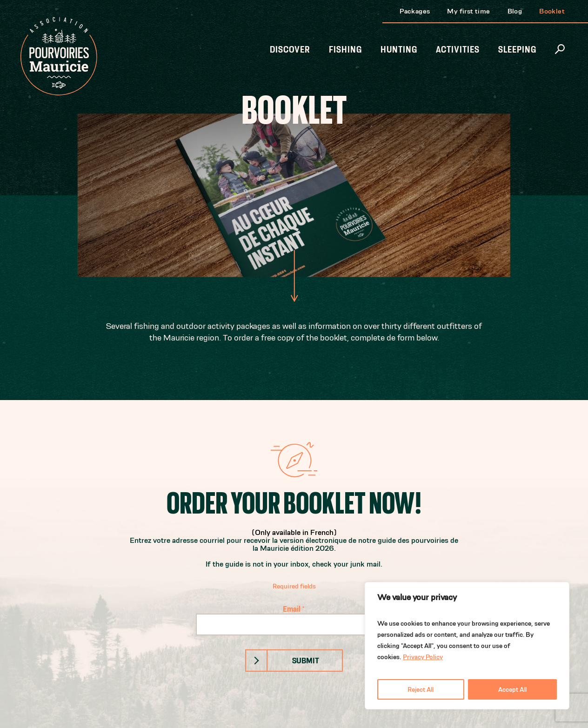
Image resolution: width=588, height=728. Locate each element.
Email (294, 609)
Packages (415, 11)
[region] (467, 646)
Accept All (512, 689)
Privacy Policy (423, 657)
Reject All (421, 689)
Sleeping (517, 50)
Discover (290, 50)
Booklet (552, 11)
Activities (458, 50)
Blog (515, 11)
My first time (468, 11)
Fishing (345, 50)
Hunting (399, 50)
